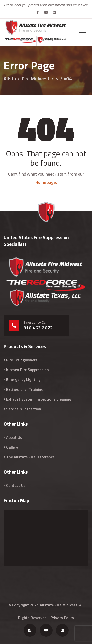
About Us (14, 437)
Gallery (12, 447)
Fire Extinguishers (22, 360)
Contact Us (16, 485)
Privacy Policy (62, 618)
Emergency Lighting (23, 379)
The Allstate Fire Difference (30, 457)
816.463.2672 (38, 328)
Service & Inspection (24, 409)
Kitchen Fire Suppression (27, 370)
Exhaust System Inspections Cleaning (39, 399)
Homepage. (46, 182)
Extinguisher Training (25, 389)
